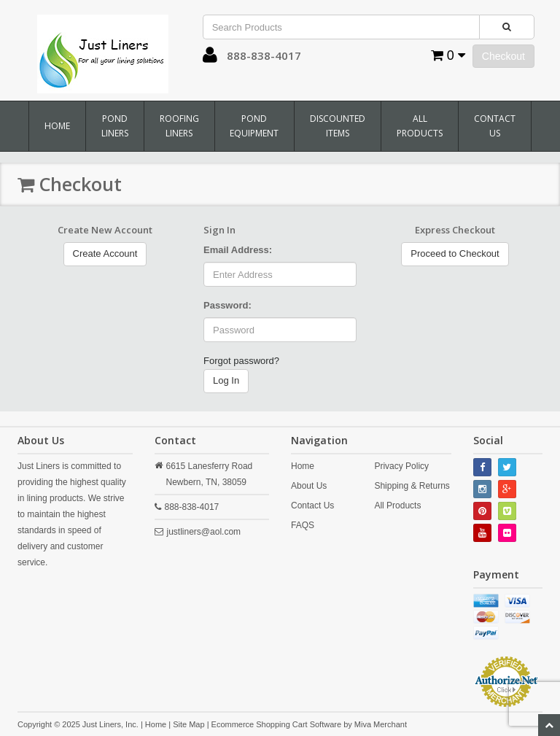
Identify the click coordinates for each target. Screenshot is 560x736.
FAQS (303, 525)
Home (57, 126)
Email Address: (238, 250)
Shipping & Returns (412, 486)
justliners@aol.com (204, 532)
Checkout (503, 56)
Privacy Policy (401, 466)
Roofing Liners (179, 126)
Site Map (188, 724)
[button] (210, 58)
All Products (420, 126)
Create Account (105, 253)
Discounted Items (338, 126)
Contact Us (495, 126)
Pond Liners (115, 126)
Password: (227, 305)
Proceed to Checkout (455, 253)
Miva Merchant (381, 724)
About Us (309, 486)
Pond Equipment (254, 126)
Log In (226, 380)
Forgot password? (241, 361)
